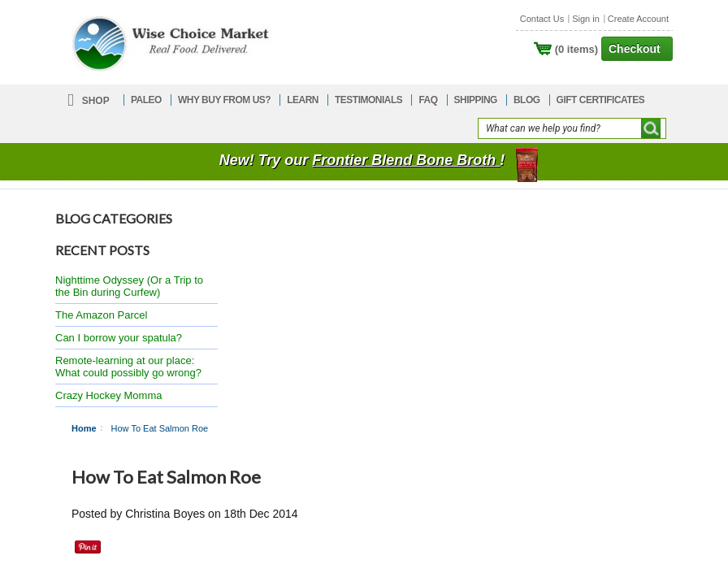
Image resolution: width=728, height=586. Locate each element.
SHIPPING (476, 100)
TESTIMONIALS (368, 100)
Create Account (638, 19)
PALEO (146, 100)
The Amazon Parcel (101, 315)
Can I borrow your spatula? (119, 338)
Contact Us (542, 19)
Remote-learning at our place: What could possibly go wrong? (128, 367)
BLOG (527, 100)
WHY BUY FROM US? (224, 100)
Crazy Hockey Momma (108, 395)
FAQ (428, 100)
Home (84, 428)
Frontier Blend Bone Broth (406, 160)
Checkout (635, 49)
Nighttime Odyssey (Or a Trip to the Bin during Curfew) (129, 286)
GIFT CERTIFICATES (601, 100)
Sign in (586, 19)
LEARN (303, 100)
